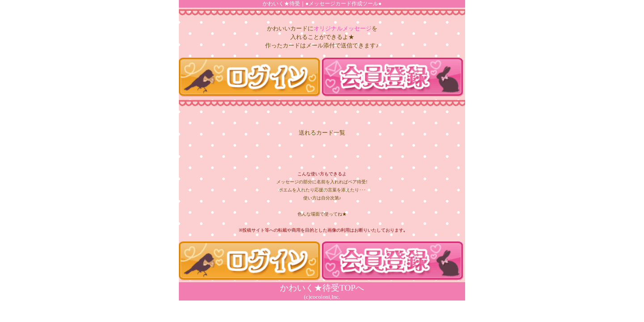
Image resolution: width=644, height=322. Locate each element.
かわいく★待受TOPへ (322, 288)
